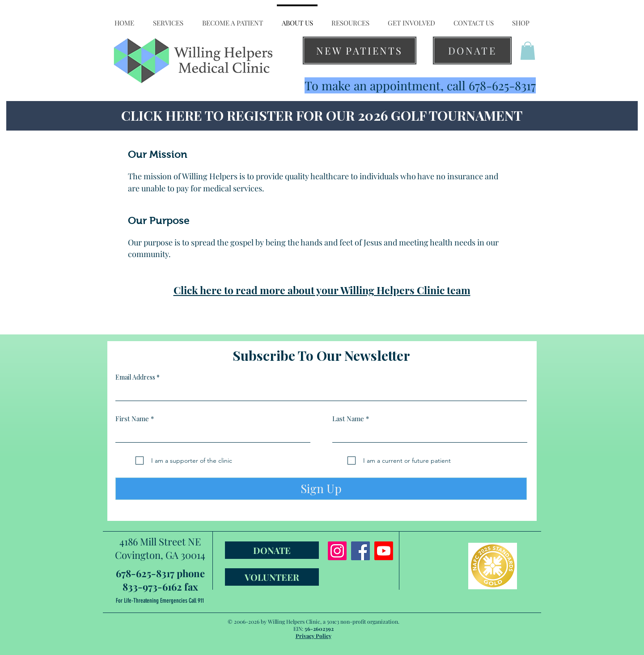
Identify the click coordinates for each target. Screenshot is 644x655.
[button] (168, 19)
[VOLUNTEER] (272, 577)
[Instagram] (337, 551)
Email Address (135, 377)
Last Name (348, 419)
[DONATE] (472, 51)
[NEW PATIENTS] (360, 51)
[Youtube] (384, 551)
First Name (132, 419)
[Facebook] (360, 551)
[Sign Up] (321, 489)
